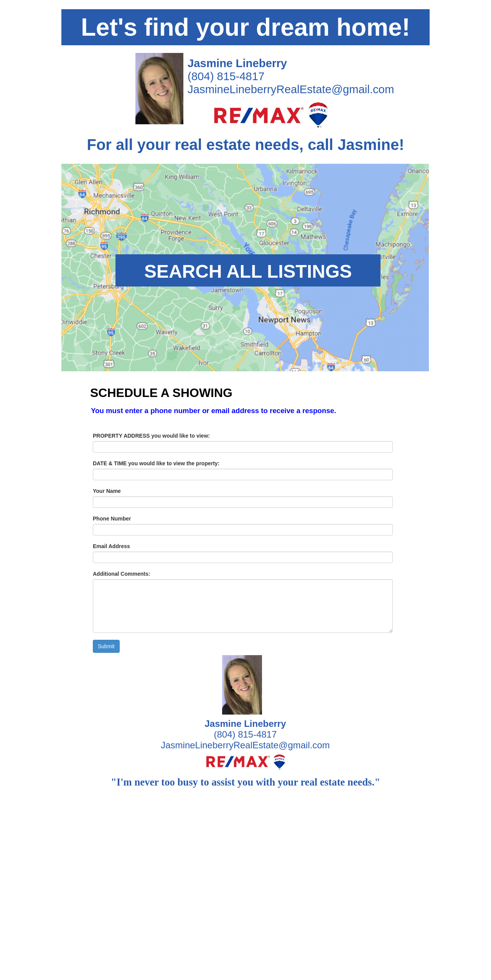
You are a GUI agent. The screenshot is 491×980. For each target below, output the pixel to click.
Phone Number (112, 519)
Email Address (111, 546)
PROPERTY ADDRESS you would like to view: (151, 436)
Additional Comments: (121, 574)
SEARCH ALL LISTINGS (248, 271)
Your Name (107, 491)
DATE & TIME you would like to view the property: (156, 463)
